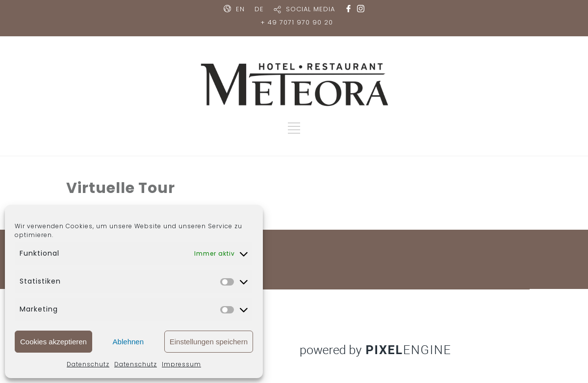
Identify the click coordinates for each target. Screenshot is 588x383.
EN (240, 9)
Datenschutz (88, 364)
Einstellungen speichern (209, 342)
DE (259, 9)
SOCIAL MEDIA (310, 9)
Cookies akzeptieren (53, 342)
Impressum (181, 364)
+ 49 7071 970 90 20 (297, 22)
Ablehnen (128, 342)
